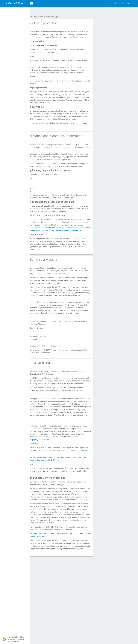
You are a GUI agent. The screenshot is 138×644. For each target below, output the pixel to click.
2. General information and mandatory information (61, 147)
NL (129, 3)
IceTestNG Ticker (15, 3)
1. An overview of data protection (57, 22)
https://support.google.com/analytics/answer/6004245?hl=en (70, 522)
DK (122, 3)
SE (135, 3)
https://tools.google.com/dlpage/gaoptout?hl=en (53, 502)
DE (116, 3)
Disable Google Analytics (73, 516)
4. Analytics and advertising (54, 411)
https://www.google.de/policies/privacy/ (74, 615)
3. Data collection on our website (57, 295)
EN (109, 3)
